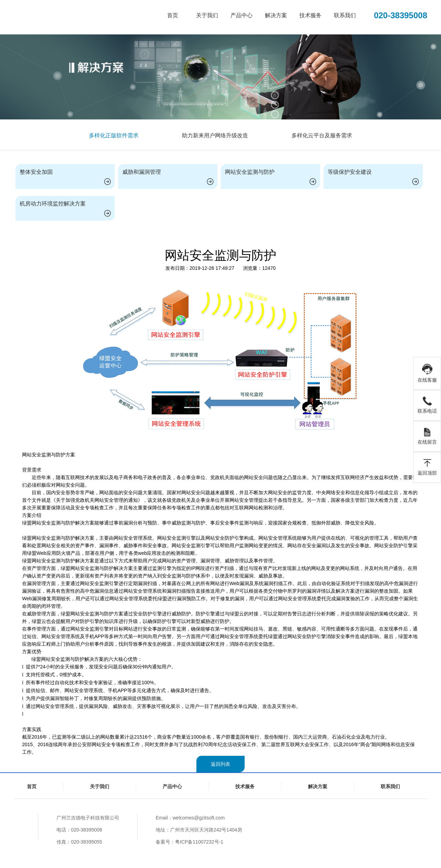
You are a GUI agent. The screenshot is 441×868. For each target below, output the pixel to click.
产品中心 (242, 15)
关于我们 (207, 15)
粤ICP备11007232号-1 (199, 842)
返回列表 (220, 764)
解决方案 (276, 15)
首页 (173, 15)
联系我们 (345, 15)
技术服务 (310, 15)
